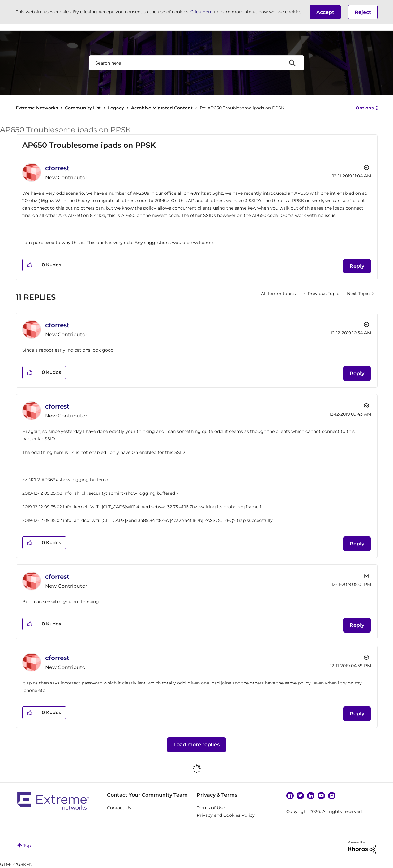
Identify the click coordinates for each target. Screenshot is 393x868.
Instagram (332, 796)
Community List (83, 108)
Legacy (116, 108)
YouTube (321, 796)
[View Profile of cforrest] (57, 168)
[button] (325, 12)
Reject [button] (363, 12)
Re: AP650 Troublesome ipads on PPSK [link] (242, 108)
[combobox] (196, 63)
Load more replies (196, 745)
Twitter (300, 796)
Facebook (290, 796)
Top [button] (27, 845)
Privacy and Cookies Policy (226, 815)
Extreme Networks (37, 108)
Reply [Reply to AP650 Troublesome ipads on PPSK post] (357, 266)
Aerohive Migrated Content (162, 108)
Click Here (201, 12)
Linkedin (311, 796)
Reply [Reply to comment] (357, 373)
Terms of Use (211, 808)
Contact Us (119, 808)
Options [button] (365, 108)
